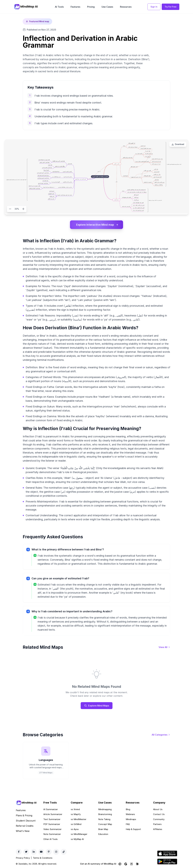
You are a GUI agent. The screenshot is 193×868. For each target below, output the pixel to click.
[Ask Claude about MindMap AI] (137, 864)
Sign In (154, 7)
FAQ (128, 825)
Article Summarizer (53, 815)
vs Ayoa (75, 830)
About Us (158, 810)
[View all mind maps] (164, 647)
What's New (23, 831)
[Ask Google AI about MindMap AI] (126, 864)
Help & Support (133, 830)
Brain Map (103, 830)
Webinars (130, 815)
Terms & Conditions (43, 858)
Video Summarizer (52, 830)
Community (159, 820)
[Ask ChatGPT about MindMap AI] (120, 864)
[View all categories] (161, 735)
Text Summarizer (52, 820)
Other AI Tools (50, 840)
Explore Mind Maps (97, 706)
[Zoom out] (10, 209)
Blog (128, 810)
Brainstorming (105, 815)
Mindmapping (105, 810)
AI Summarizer (51, 810)
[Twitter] (26, 852)
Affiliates (158, 830)
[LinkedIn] (34, 852)
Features (75, 7)
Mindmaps (131, 820)
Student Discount (26, 821)
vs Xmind (75, 810)
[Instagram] (56, 852)
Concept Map (105, 825)
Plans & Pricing (24, 816)
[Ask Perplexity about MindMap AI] (131, 864)
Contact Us (159, 815)
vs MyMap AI (77, 840)
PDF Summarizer (52, 825)
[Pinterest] (49, 852)
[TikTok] (64, 852)
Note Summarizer (52, 835)
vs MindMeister (78, 820)
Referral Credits (25, 826)
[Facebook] (19, 852)
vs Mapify (76, 815)
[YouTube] (41, 852)
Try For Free (171, 7)
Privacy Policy (23, 858)
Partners (157, 825)
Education (103, 835)
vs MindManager (79, 835)
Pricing (91, 7)
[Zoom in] (23, 209)
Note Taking (104, 820)
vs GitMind (76, 825)
